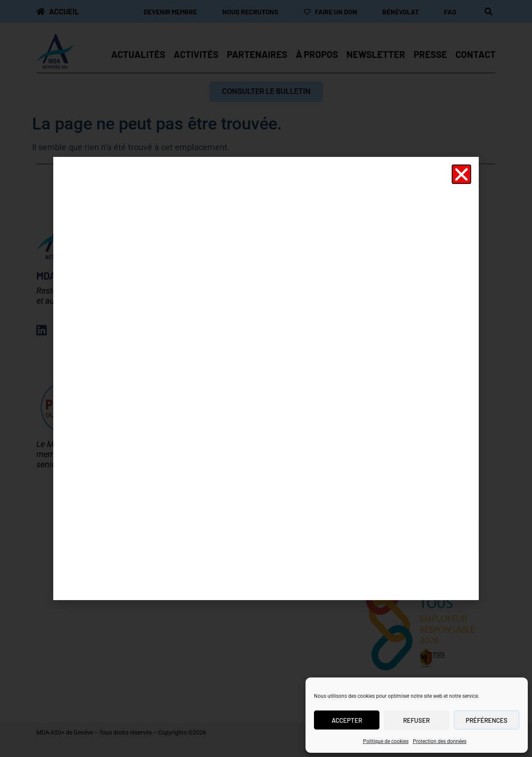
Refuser (416, 720)
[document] (266, 378)
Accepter (347, 720)
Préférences (487, 720)
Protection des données (440, 741)
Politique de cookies (386, 741)
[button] (461, 174)
